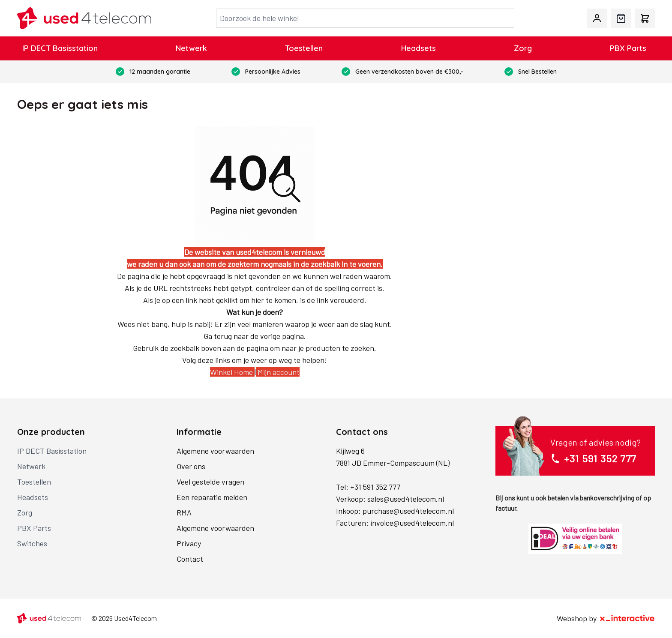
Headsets (418, 48)
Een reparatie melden (212, 497)
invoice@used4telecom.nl (412, 523)
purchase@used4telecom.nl (408, 511)
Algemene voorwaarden (215, 451)
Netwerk (191, 48)
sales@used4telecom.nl (406, 499)
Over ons (191, 466)
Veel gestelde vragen (210, 482)
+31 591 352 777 (375, 487)
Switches (32, 543)
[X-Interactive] (627, 618)
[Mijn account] (597, 18)
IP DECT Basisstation (60, 48)
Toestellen (304, 48)
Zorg (523, 48)
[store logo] (84, 18)
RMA (184, 512)
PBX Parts (628, 48)
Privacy (189, 543)
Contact (190, 559)
